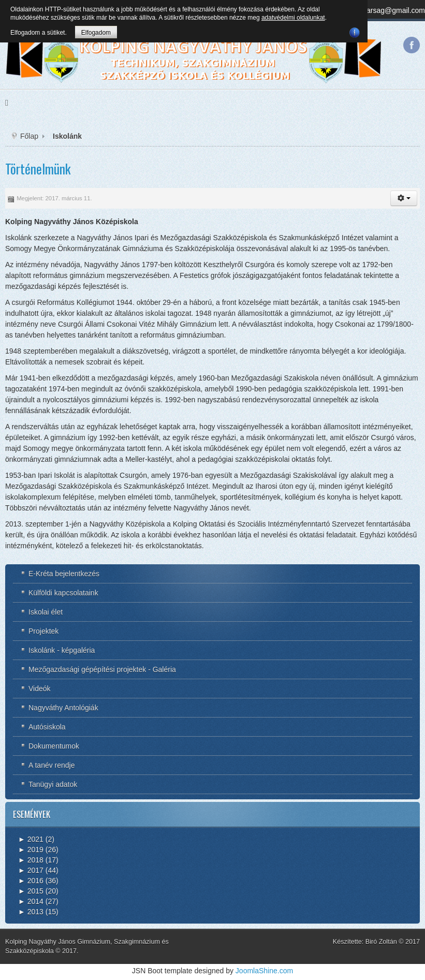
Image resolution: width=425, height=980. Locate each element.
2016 (31, 881)
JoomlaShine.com (264, 971)
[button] (404, 198)
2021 (31, 839)
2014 (31, 901)
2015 (31, 891)
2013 (31, 912)
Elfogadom (96, 33)
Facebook (412, 45)
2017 (31, 870)
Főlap (29, 136)
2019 (31, 850)
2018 (31, 860)
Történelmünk (38, 169)
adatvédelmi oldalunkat (293, 18)
